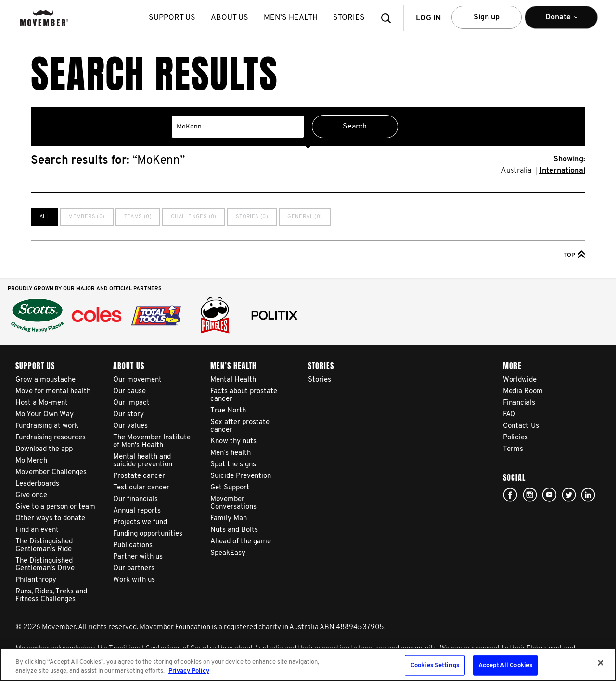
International (562, 171)
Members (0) (86, 217)
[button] (389, 18)
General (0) (305, 217)
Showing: (569, 159)
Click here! (530, 495)
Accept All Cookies (505, 665)
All (44, 217)
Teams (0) (138, 217)
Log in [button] (428, 18)
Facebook (510, 495)
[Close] (601, 663)
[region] (308, 664)
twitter (569, 495)
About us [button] (231, 18)
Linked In (588, 495)
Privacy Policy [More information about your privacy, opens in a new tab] (189, 671)
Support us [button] (174, 18)
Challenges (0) (194, 217)
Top (574, 254)
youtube (549, 495)
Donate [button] (561, 21)
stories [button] (351, 18)
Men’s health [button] (293, 18)
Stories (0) (252, 217)
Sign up (487, 17)
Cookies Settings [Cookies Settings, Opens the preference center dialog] (435, 665)
